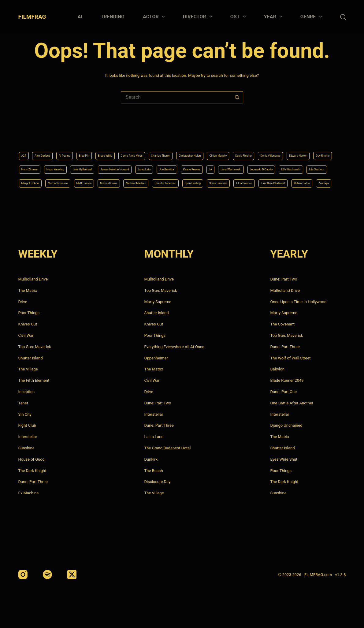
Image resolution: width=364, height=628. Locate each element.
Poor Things (29, 313)
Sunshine (26, 448)
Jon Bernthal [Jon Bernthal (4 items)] (331, 151)
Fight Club (27, 425)
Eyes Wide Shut (284, 459)
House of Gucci (32, 459)
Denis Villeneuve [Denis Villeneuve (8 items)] (37, 151)
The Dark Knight (32, 471)
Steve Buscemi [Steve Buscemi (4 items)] (186, 182)
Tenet (23, 403)
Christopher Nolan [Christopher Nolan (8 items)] (250, 136)
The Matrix (28, 290)
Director (199, 17)
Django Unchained (286, 425)
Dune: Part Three (33, 482)
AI (80, 17)
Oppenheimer (156, 358)
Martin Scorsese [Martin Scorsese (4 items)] (278, 167)
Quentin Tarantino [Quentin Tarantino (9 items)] (113, 182)
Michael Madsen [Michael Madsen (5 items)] (72, 182)
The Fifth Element (34, 380)
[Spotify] (47, 574)
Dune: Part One (284, 392)
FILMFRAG (32, 17)
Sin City (25, 414)
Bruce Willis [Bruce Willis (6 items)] (133, 136)
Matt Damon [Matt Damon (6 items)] (314, 167)
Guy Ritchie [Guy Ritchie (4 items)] (109, 151)
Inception (27, 392)
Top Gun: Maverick (35, 347)
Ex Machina (29, 493)
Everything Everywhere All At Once (174, 347)
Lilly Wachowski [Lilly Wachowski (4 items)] (170, 167)
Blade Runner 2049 (287, 380)
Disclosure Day (158, 482)
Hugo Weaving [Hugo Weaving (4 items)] (176, 151)
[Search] (343, 17)
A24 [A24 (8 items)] (25, 136)
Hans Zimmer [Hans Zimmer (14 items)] (141, 151)
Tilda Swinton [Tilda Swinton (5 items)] (222, 182)
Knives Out (28, 324)
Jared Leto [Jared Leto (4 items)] (300, 151)
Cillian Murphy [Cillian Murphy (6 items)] (289, 136)
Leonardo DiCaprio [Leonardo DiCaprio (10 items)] (128, 167)
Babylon (277, 369)
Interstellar (28, 437)
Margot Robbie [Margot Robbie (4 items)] (240, 167)
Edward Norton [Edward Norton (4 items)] (75, 151)
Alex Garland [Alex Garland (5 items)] (49, 136)
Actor (155, 17)
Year (274, 17)
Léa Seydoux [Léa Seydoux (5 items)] (205, 167)
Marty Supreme (158, 302)
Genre (312, 17)
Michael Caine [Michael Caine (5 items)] (35, 182)
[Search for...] (176, 97)
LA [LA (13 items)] (59, 167)
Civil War (26, 335)
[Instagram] (23, 574)
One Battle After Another (292, 403)
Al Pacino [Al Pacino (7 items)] (79, 136)
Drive (23, 302)
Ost (239, 17)
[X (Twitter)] (72, 574)
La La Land (154, 437)
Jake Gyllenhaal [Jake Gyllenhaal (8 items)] (213, 151)
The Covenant (283, 324)
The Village (28, 369)
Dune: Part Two (158, 403)
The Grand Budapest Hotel (168, 448)
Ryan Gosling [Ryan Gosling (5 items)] (151, 182)
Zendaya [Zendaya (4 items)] (331, 182)
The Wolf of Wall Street (291, 358)
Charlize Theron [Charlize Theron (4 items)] (210, 136)
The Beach (154, 471)
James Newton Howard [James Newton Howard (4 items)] (259, 151)
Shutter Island (31, 358)
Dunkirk (151, 459)
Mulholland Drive (33, 279)
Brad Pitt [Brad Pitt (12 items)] (105, 136)
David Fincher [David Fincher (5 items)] (324, 136)
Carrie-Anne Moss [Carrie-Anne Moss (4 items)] (169, 136)
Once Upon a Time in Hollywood (299, 302)
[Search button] (237, 97)
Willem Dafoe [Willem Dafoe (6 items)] (302, 182)
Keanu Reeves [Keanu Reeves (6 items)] (35, 167)
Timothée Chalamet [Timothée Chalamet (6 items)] (262, 182)
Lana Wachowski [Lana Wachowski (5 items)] (86, 167)
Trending (113, 17)
